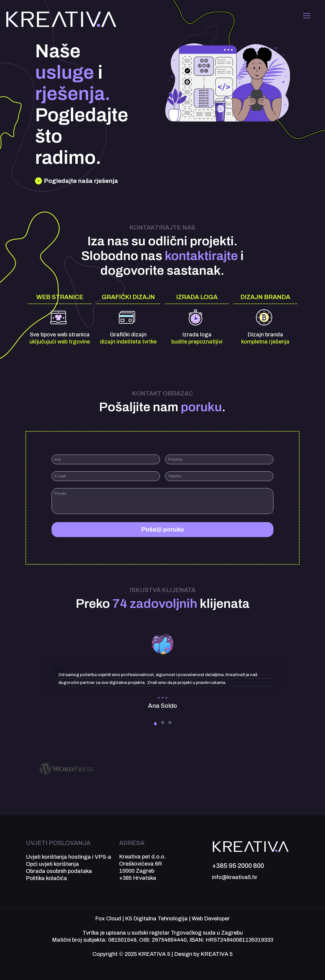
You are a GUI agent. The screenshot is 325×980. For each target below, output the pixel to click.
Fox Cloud (108, 919)
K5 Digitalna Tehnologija (156, 919)
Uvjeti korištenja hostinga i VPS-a (69, 857)
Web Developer (211, 919)
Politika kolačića (46, 878)
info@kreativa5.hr (235, 877)
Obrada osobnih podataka (59, 871)
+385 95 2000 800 (238, 866)
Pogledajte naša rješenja (81, 181)
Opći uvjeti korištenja (52, 864)
